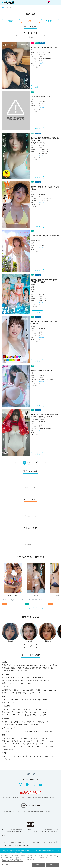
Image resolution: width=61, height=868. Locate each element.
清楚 (35, 725)
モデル (44, 738)
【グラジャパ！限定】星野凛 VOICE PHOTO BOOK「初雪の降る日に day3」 (45, 416)
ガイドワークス (14, 665)
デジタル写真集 (11, 21)
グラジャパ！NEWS (50, 21)
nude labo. (39, 693)
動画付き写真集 (35, 690)
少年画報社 (25, 668)
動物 (49, 756)
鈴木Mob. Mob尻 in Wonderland (42, 370)
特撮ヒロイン (9, 747)
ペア (6, 731)
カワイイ (9, 725)
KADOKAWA (25, 665)
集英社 (4, 668)
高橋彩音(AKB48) (35, 240)
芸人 (36, 747)
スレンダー (9, 709)
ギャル (42, 715)
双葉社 (11, 671)
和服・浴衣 (9, 702)
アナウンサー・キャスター (14, 744)
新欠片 (45, 668)
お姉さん (20, 722)
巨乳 (23, 709)
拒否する (52, 865)
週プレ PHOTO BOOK (10, 678)
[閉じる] (58, 856)
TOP (3, 7)
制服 (20, 700)
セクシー (23, 725)
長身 (17, 712)
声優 (7, 741)
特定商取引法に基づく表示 (39, 842)
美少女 (7, 722)
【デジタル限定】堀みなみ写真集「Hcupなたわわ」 (45, 188)
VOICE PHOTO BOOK (49, 690)
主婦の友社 (11, 668)
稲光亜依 (33, 285)
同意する (38, 865)
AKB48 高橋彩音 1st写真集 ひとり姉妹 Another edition (45, 237)
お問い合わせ (17, 845)
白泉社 (50, 668)
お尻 (33, 709)
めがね (43, 700)
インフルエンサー (36, 744)
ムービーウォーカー (21, 671)
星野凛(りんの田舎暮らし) (38, 143)
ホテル (39, 731)
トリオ (16, 731)
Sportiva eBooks (25, 683)
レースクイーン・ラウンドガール (39, 741)
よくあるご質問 (7, 845)
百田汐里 (33, 289)
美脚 (7, 712)
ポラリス (31, 693)
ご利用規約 (6, 842)
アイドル (22, 738)
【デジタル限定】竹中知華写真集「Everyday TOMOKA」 (45, 323)
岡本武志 (42, 303)
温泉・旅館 (52, 731)
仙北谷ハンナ (34, 287)
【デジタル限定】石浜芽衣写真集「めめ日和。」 (44, 49)
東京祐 (41, 156)
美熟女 (32, 722)
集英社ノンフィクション (10, 683)
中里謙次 (42, 63)
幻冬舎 (55, 665)
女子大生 (18, 741)
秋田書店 (5, 665)
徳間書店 (39, 668)
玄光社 (50, 665)
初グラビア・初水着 (23, 756)
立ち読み (37, 87)
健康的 (27, 712)
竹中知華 (33, 326)
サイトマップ (27, 845)
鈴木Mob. (33, 373)
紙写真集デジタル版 (9, 690)
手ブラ (7, 756)
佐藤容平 (42, 247)
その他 (7, 759)
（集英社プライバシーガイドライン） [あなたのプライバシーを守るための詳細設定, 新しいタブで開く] (12, 861)
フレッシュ (40, 712)
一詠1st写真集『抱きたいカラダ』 (42, 96)
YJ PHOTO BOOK (25, 678)
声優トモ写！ (23, 693)
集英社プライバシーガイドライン (20, 842)
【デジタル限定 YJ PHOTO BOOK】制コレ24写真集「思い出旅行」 (45, 281)
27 (36, 463)
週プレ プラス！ (30, 21)
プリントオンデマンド (10, 693)
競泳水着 (31, 700)
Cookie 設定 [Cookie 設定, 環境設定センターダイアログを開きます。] (5, 865)
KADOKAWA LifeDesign (39, 665)
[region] (30, 861)
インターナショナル (27, 715)
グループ (28, 731)
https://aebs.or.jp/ (5, 836)
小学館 (18, 668)
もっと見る (31, 646)
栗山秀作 (42, 202)
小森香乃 (33, 292)
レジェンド (24, 747)
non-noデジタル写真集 (26, 680)
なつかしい (45, 722)
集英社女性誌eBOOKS (43, 680)
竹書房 (32, 668)
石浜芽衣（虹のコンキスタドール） (40, 52)
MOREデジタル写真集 (10, 680)
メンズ (39, 756)
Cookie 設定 (52, 842)
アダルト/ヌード (8, 749)
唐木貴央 (42, 337)
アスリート (48, 747)
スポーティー (9, 715)
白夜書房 (5, 671)
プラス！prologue (23, 690)
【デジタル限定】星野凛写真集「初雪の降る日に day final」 (45, 139)
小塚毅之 (42, 108)
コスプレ (8, 700)
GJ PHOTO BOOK (38, 678)
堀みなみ (33, 192)
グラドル (9, 738)
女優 (34, 738)
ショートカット (47, 709)
